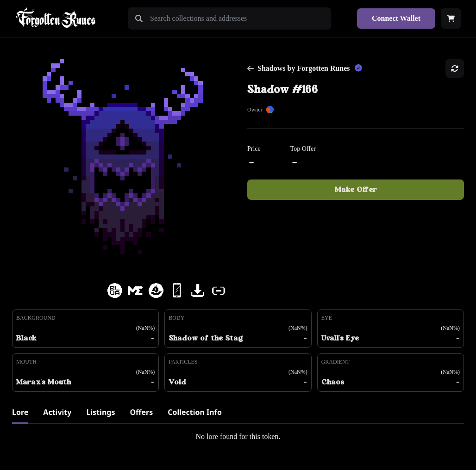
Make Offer (356, 190)
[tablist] (238, 415)
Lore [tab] (20, 412)
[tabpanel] (238, 437)
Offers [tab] (141, 412)
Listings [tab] (100, 412)
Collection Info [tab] (195, 412)
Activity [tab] (57, 412)
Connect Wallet (396, 18)
